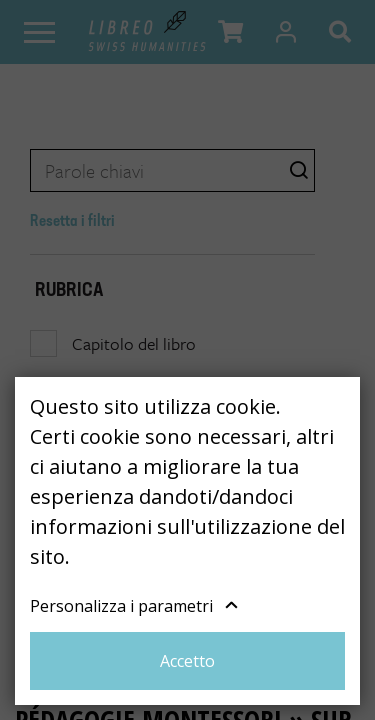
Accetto (187, 661)
